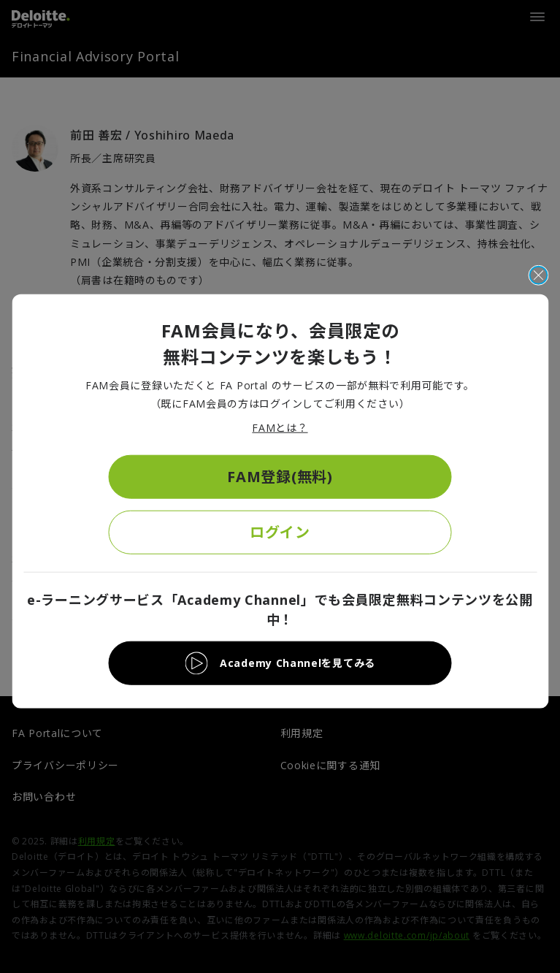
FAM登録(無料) (280, 476)
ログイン (280, 531)
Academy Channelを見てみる (298, 663)
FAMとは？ (280, 428)
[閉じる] (538, 275)
